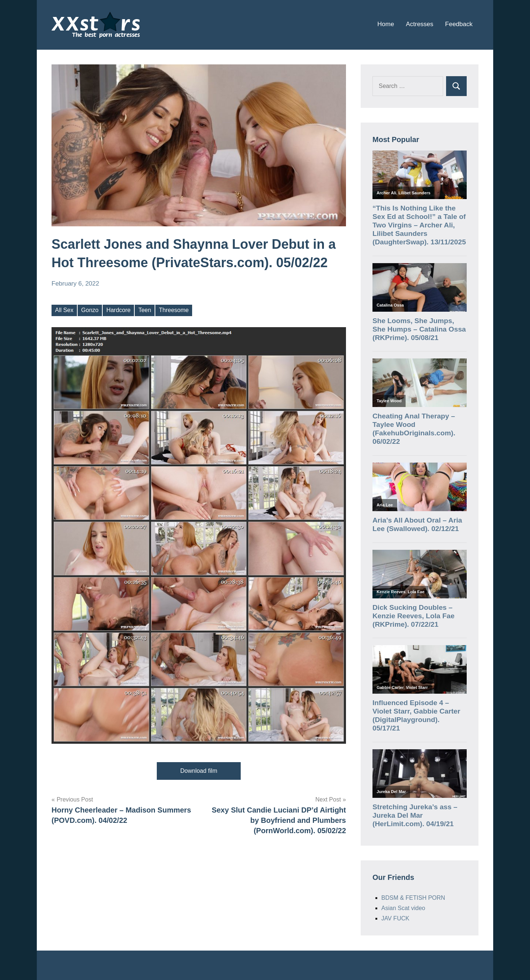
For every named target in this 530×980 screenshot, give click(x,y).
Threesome (174, 310)
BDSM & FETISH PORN (413, 898)
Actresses (420, 24)
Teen (145, 310)
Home (386, 24)
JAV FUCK (395, 918)
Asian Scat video (403, 908)
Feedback (459, 24)
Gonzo (90, 310)
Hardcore (119, 310)
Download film (199, 771)
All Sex (64, 310)
